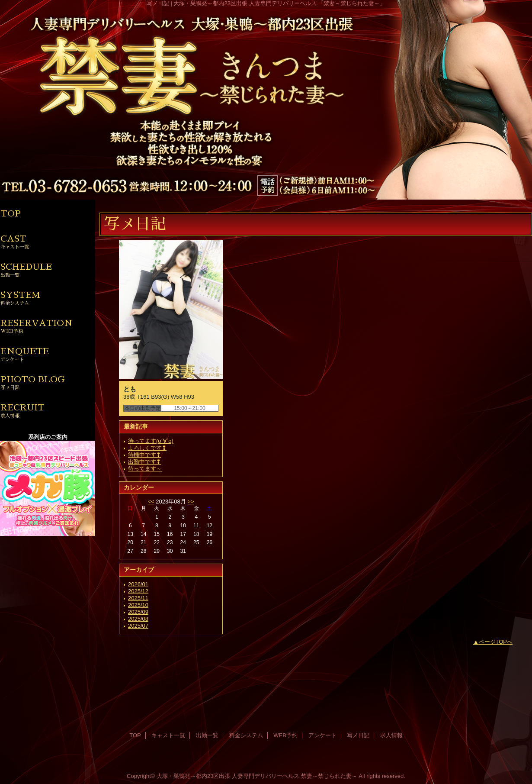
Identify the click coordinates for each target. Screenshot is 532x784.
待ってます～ (145, 469)
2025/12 (138, 591)
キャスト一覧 (168, 735)
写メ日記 (358, 735)
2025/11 (138, 598)
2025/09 (138, 612)
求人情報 (391, 735)
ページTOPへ (496, 642)
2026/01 (138, 584)
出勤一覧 (207, 735)
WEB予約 (285, 735)
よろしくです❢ (147, 448)
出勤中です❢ (144, 462)
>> (191, 502)
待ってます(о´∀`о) (151, 441)
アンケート (322, 735)
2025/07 (138, 626)
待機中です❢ (144, 455)
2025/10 (138, 605)
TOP (11, 213)
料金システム (246, 735)
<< (151, 502)
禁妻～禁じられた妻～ (329, 776)
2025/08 (138, 619)
